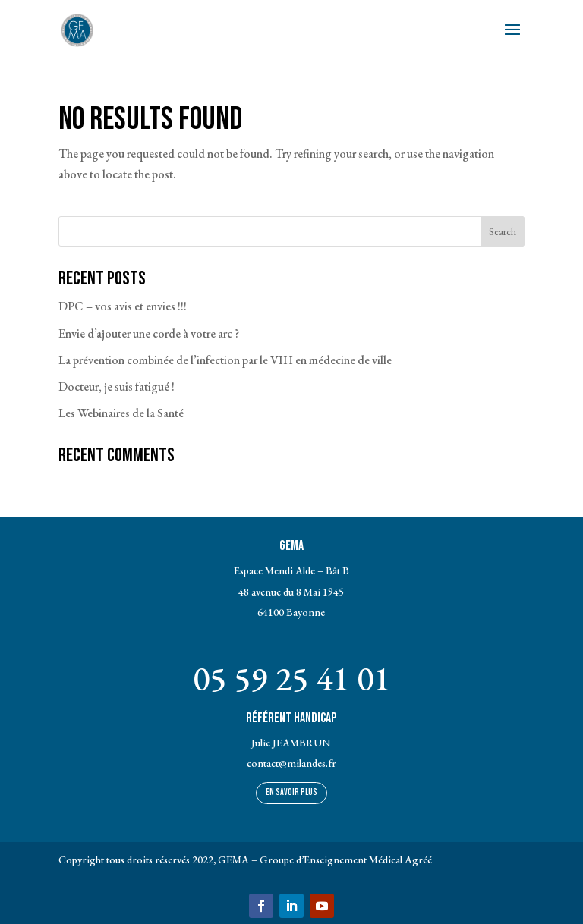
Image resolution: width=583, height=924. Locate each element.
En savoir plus (291, 792)
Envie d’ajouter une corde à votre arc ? (149, 333)
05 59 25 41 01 (291, 678)
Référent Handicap (291, 718)
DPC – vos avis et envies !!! (123, 306)
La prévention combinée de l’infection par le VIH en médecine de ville (225, 360)
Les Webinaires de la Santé (121, 413)
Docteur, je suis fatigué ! (117, 387)
